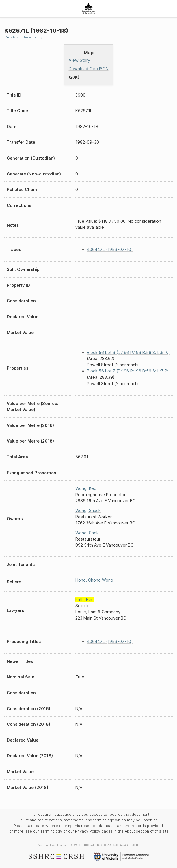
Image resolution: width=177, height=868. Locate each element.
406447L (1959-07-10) (110, 249)
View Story (79, 60)
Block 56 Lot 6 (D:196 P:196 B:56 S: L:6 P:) (128, 352)
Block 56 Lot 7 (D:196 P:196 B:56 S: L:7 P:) (128, 371)
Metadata (11, 37)
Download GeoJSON (89, 69)
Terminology (33, 37)
